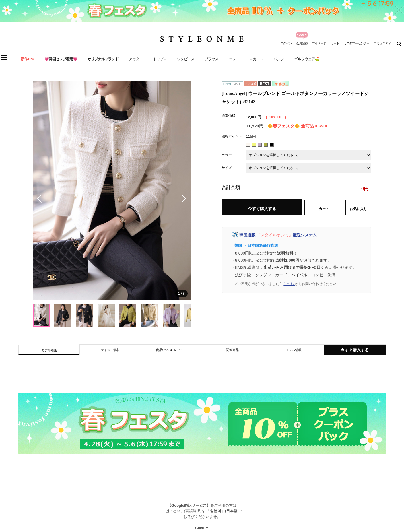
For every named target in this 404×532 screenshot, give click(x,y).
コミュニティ (382, 43)
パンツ (279, 59)
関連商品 (232, 350)
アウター (136, 59)
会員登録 (302, 43)
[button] (182, 199)
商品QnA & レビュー (171, 350)
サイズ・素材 (110, 350)
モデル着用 (49, 350)
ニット (234, 59)
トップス (160, 59)
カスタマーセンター (356, 43)
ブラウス (211, 59)
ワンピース (186, 59)
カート (335, 43)
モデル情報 (294, 350)
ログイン (286, 43)
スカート (256, 59)
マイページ (319, 43)
